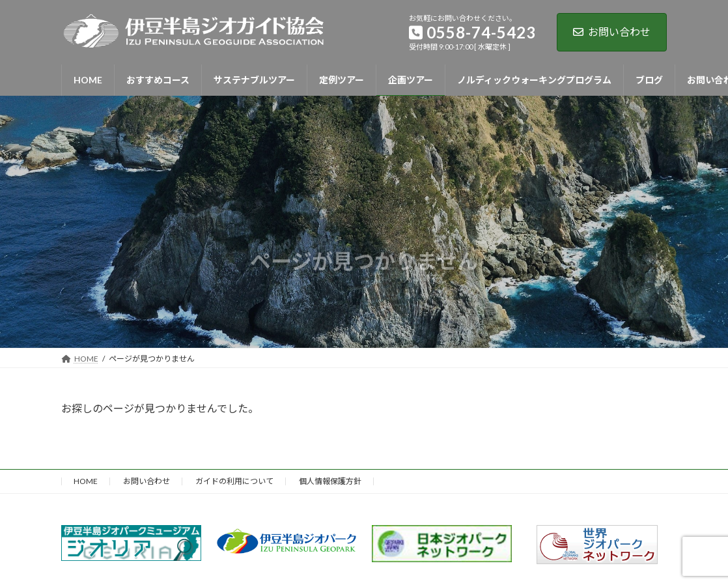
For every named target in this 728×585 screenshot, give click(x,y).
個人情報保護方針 (330, 481)
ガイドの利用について (234, 481)
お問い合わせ (612, 32)
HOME (86, 481)
